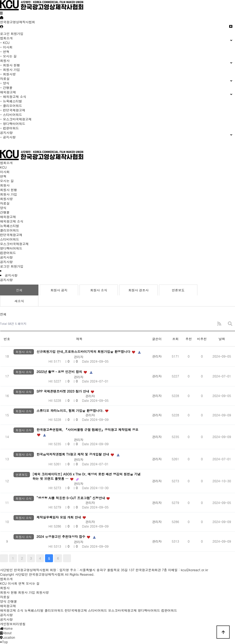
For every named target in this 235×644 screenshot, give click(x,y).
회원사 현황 (8, 190)
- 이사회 (6, 47)
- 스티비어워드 (11, 114)
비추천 (202, 339)
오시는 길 (7, 181)
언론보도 (178, 290)
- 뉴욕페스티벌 (11, 101)
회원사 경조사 (138, 290)
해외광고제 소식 (12, 221)
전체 (19, 290)
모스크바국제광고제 (14, 244)
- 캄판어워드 (9, 128)
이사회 (5, 172)
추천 (189, 339)
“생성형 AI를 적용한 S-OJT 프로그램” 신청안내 (71, 498)
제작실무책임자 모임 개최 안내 (59, 517)
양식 (3, 208)
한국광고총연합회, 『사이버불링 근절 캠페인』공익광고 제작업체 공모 (88, 429)
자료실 (5, 203)
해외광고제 (8, 217)
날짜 (222, 339)
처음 (4, 558)
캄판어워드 (8, 253)
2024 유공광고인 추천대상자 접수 (61, 536)
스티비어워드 (10, 239)
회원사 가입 (8, 194)
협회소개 (6, 163)
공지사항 (6, 257)
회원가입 (17, 33)
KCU (3, 167)
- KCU (5, 42)
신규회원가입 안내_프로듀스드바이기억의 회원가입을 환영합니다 (84, 351)
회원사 (5, 185)
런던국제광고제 (11, 235)
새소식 (19, 301)
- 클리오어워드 (11, 105)
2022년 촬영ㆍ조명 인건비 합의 (60, 371)
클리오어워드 (10, 230)
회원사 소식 (99, 290)
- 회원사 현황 (10, 65)
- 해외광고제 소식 (13, 96)
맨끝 (67, 558)
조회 (175, 339)
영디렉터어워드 (11, 248)
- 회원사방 (8, 74)
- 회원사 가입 (10, 69)
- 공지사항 (8, 137)
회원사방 (6, 199)
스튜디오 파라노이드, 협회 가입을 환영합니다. (71, 410)
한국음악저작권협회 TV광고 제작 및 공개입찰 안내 (73, 454)
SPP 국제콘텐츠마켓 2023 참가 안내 (63, 391)
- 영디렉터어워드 (13, 123)
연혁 (3, 176)
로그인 (5, 33)
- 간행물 (6, 87)
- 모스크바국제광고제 (16, 119)
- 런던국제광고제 (13, 110)
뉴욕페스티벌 (10, 226)
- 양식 (5, 83)
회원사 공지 (59, 290)
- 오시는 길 (8, 56)
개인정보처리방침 (13, 624)
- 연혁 (5, 51)
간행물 (5, 212)
